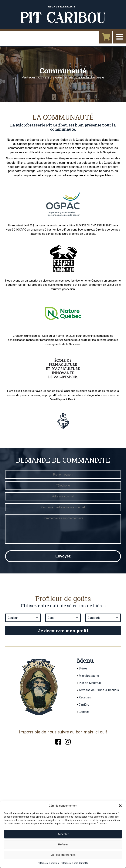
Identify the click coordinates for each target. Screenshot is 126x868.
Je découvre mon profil (63, 631)
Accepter (63, 834)
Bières (83, 668)
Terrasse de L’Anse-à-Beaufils (99, 690)
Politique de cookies (48, 863)
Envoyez (63, 556)
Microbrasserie (89, 676)
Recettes (85, 697)
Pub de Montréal (90, 683)
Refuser (63, 844)
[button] (120, 806)
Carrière (84, 705)
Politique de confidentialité (75, 863)
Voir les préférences (63, 855)
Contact (84, 712)
